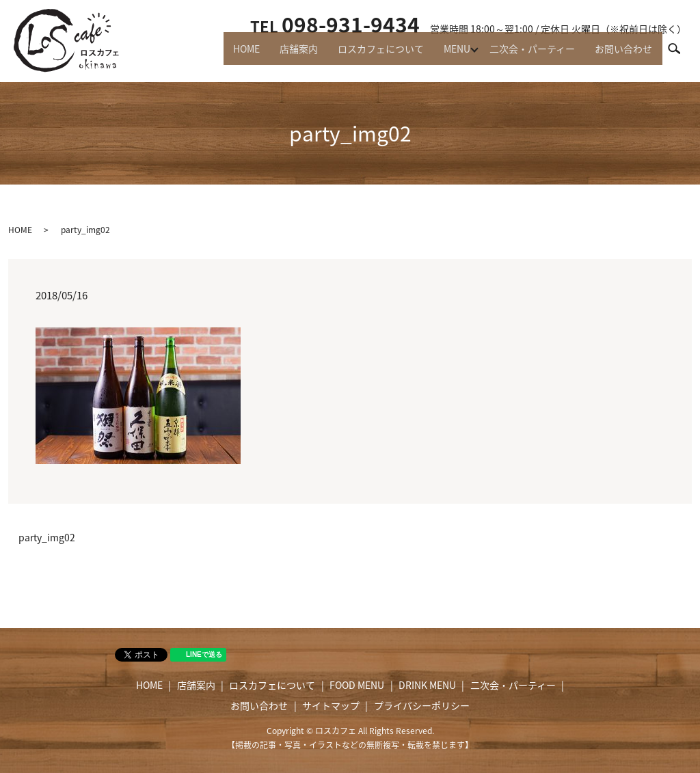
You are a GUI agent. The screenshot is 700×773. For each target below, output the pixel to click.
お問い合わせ (621, 55)
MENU (447, 55)
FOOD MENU (357, 685)
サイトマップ (331, 705)
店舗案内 (280, 55)
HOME (224, 55)
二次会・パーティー (526, 55)
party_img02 (47, 538)
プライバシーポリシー (422, 705)
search (680, 54)
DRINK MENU (427, 685)
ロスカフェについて (366, 55)
